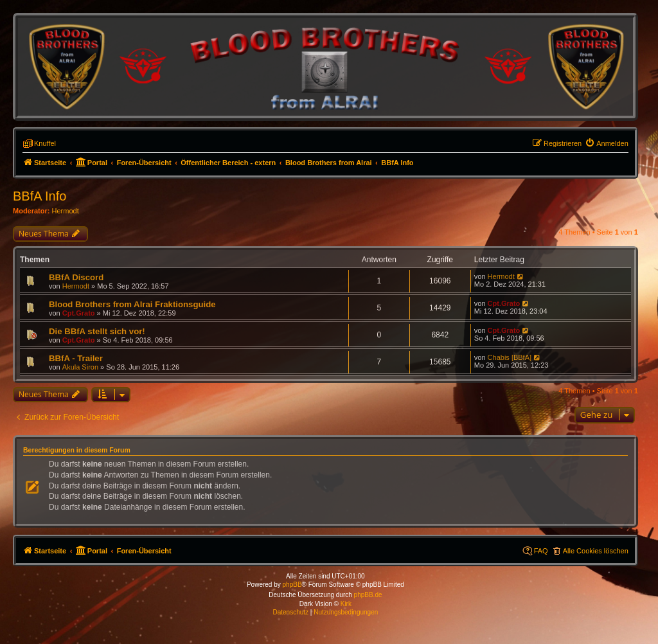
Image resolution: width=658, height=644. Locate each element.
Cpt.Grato (79, 313)
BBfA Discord (76, 277)
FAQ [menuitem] (541, 551)
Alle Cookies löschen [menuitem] (596, 551)
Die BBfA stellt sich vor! (97, 331)
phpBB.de (368, 595)
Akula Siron (80, 367)
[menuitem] (607, 143)
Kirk (346, 604)
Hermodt (66, 211)
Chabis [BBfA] (510, 357)
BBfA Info (40, 196)
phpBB (292, 585)
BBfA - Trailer (76, 358)
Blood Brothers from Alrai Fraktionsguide (132, 304)
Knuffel (45, 143)
